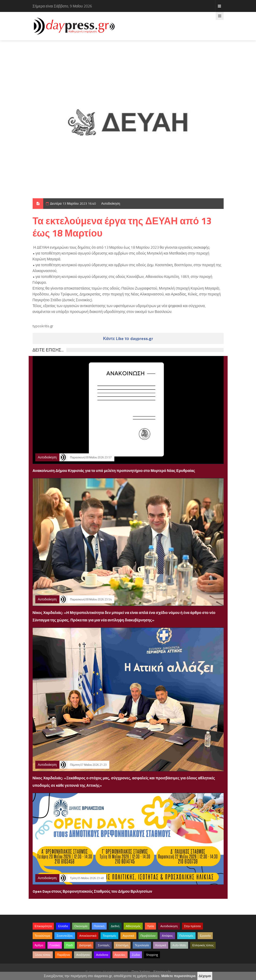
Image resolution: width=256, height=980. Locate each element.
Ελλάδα (63, 926)
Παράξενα (64, 955)
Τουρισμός (109, 936)
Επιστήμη (122, 945)
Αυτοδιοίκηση (111, 203)
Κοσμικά (161, 945)
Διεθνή (115, 926)
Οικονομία (81, 926)
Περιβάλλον (148, 936)
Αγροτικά (128, 936)
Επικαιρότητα (43, 926)
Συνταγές (104, 945)
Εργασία (205, 936)
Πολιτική (99, 926)
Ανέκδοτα (102, 955)
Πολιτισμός (186, 936)
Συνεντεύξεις (65, 936)
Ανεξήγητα (83, 955)
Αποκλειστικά (88, 936)
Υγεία (150, 926)
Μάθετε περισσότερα (178, 976)
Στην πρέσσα (192, 926)
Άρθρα (39, 945)
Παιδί (69, 945)
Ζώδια (136, 955)
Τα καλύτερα (43, 936)
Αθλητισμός (133, 926)
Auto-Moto (179, 945)
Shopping (152, 955)
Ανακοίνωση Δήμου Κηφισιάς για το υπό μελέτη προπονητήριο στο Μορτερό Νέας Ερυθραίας (114, 470)
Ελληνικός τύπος (203, 945)
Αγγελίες (120, 955)
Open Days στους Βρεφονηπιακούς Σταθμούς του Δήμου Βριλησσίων (92, 891)
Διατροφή (85, 945)
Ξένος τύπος (43, 955)
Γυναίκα (55, 945)
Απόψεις (167, 936)
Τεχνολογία (142, 945)
